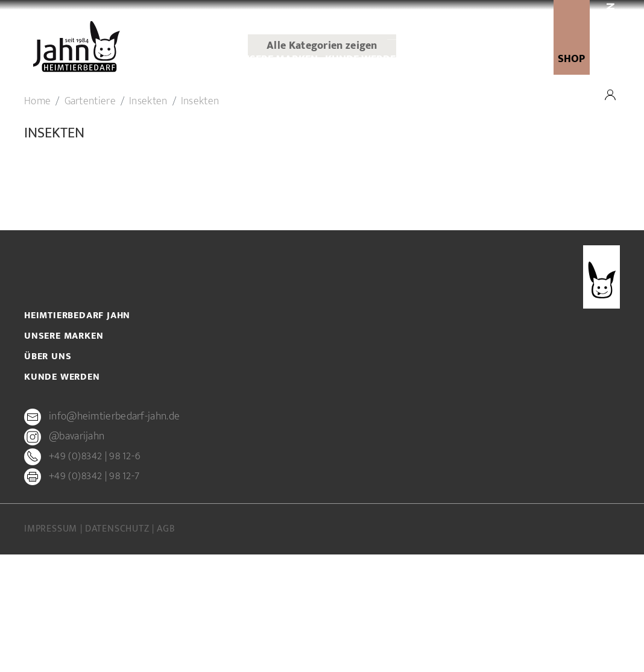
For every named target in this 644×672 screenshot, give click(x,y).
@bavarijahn (77, 554)
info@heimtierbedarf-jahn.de (114, 535)
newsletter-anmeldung (474, 60)
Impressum (52, 647)
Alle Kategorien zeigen (322, 164)
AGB (166, 647)
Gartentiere (90, 219)
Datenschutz (119, 647)
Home (37, 219)
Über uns (204, 60)
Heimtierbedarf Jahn (77, 433)
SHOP (571, 59)
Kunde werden (364, 60)
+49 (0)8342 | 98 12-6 (94, 574)
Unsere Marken (276, 60)
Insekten (148, 219)
